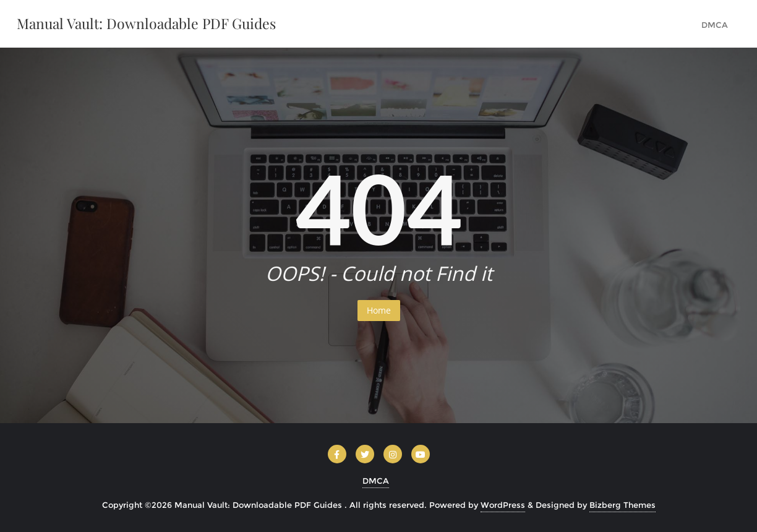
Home (379, 310)
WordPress (503, 505)
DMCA (376, 481)
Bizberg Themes (622, 505)
